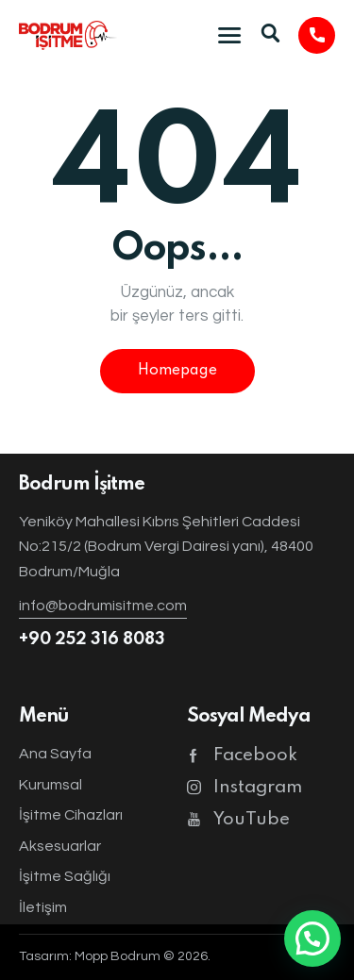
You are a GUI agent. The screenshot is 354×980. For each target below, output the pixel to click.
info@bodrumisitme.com (103, 606)
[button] (312, 938)
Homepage (177, 371)
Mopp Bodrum (118, 956)
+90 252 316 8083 (92, 639)
